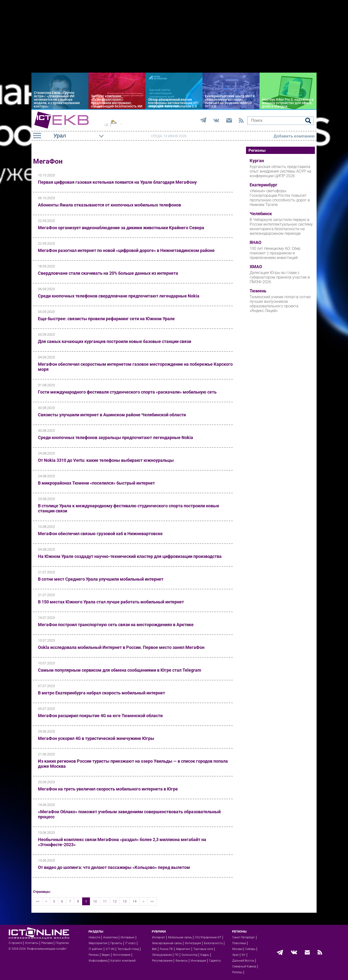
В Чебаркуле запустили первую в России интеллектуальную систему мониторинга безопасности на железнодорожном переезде (281, 227)
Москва (237, 949)
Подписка (62, 943)
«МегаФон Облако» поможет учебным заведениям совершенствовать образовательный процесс (129, 814)
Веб (154, 949)
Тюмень (258, 291)
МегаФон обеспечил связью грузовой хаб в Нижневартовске (100, 534)
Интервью (128, 937)
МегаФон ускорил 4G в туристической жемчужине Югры (96, 738)
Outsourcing (189, 955)
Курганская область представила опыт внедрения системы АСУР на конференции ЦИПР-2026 (280, 171)
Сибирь (250, 949)
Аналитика (110, 937)
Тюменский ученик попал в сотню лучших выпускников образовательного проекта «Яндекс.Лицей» (280, 304)
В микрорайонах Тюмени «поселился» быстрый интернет (96, 483)
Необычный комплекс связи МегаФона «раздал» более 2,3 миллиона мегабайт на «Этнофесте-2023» (122, 842)
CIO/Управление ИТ (208, 937)
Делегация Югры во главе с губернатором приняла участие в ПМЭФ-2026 (280, 277)
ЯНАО (255, 243)
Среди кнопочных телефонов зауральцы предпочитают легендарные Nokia (116, 437)
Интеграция (193, 943)
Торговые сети (203, 949)
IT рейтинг (96, 949)
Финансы (182, 961)
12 (115, 901)
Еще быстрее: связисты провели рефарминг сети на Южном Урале (106, 319)
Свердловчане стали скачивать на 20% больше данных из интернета (108, 273)
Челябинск (261, 214)
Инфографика (98, 961)
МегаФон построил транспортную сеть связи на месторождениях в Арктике (116, 625)
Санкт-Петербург (244, 937)
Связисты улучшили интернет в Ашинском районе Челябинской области (112, 415)
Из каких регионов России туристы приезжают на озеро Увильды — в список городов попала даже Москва (133, 764)
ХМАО (256, 267)
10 (95, 901)
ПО (177, 955)
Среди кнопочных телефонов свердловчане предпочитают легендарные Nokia (119, 296)
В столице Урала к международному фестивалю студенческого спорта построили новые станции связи (129, 508)
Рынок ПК (166, 949)
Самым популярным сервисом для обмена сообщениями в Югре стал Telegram (120, 670)
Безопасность (213, 943)
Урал (236, 955)
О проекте (15, 943)
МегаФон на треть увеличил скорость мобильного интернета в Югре (108, 789)
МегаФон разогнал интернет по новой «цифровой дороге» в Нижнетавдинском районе (126, 250)
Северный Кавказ (244, 966)
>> (152, 901)
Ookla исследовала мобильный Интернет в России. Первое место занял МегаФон (121, 647)
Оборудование (162, 955)
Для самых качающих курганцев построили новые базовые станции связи (115, 341)
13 (125, 901)
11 (105, 901)
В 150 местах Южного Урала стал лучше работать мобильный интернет (111, 602)
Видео (106, 955)
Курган (257, 161)
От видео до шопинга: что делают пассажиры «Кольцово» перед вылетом (114, 867)
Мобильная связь (180, 937)
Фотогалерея (122, 955)
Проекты (116, 943)
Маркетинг (183, 949)
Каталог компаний (123, 961)
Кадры (205, 955)
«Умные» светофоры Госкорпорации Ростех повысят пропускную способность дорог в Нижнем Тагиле (280, 198)
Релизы (94, 955)
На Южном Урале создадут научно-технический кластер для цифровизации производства (130, 556)
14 (135, 901)
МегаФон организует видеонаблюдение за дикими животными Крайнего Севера (121, 228)
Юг (244, 955)
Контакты (32, 943)
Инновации (198, 961)
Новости (94, 937)
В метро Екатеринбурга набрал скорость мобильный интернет (101, 693)
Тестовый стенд (128, 949)
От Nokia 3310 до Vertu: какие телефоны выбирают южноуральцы (106, 460)
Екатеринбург (264, 185)
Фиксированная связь (167, 943)
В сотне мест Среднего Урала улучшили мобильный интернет (101, 579)
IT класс (130, 943)
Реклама (47, 943)
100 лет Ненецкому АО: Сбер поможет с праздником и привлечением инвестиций (275, 253)
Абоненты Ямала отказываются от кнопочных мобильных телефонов (109, 205)
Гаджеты (215, 961)
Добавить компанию (294, 136)
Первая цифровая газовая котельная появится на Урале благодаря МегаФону (117, 182)
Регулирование (162, 961)
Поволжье (239, 943)
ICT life (110, 949)
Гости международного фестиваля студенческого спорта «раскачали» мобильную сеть (127, 392)
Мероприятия (98, 943)
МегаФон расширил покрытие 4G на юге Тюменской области (100, 716)
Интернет (159, 937)
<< (38, 901)
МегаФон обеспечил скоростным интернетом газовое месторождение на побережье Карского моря (135, 367)
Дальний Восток (243, 961)
